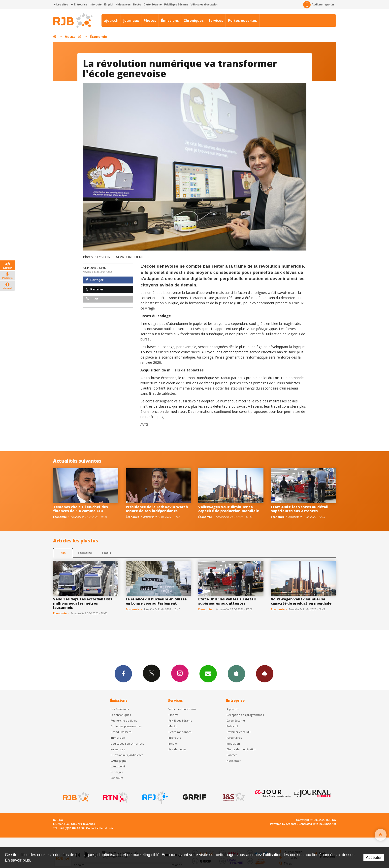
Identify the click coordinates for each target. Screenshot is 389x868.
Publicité (232, 726)
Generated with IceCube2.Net (317, 824)
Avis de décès (177, 749)
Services (216, 20)
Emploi (109, 4)
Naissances (123, 4)
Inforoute (96, 4)
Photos (150, 20)
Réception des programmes (245, 715)
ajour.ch (111, 20)
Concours (117, 778)
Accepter (374, 857)
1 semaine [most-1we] (85, 553)
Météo (173, 726)
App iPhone (236, 673)
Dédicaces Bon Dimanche (127, 743)
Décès (137, 4)
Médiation (233, 743)
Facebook (123, 673)
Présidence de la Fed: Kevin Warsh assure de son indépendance (157, 509)
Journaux (131, 20)
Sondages (117, 772)
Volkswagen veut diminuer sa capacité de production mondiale (228, 509)
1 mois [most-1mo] (106, 553)
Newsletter (234, 761)
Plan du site (106, 828)
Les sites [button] (61, 4)
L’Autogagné (118, 761)
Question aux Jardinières (127, 755)
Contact (232, 755)
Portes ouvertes (243, 20)
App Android (265, 673)
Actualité (73, 37)
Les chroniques (121, 715)
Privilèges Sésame (176, 4)
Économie (98, 37)
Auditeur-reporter (319, 5)
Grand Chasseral (121, 732)
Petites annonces (180, 732)
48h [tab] (63, 553)
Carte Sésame (153, 4)
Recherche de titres (124, 720)
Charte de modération (241, 749)
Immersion (118, 738)
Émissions (170, 20)
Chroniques (194, 20)
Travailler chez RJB (239, 732)
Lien (92, 299)
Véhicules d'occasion (204, 4)
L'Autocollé (118, 766)
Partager (95, 280)
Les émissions (120, 709)
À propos (232, 709)
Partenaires (234, 738)
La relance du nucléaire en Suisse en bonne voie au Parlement (156, 601)
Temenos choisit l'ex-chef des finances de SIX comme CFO (81, 509)
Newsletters (208, 673)
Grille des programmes (126, 726)
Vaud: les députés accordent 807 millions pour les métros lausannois (82, 603)
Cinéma (174, 715)
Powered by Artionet (283, 824)
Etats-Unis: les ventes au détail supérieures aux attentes (300, 509)
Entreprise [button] (79, 4)
